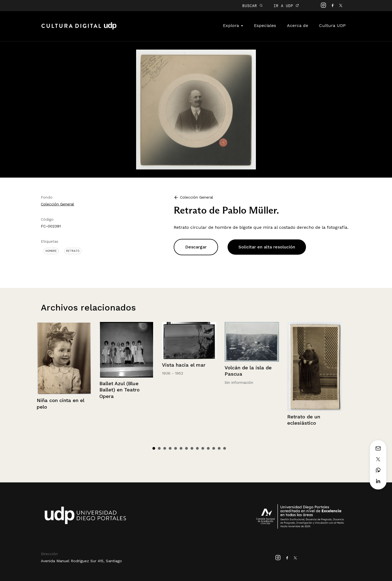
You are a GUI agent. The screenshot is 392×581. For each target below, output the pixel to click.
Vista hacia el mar (184, 365)
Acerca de (298, 25)
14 (225, 448)
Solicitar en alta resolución (267, 247)
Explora (233, 25)
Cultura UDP (332, 25)
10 (203, 448)
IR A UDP (286, 6)
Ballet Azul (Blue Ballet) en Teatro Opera (120, 390)
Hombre (51, 251)
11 (208, 448)
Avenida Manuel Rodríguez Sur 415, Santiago (81, 561)
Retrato (73, 251)
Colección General (57, 204)
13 (219, 448)
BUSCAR (252, 6)
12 (214, 448)
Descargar (196, 247)
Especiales (265, 25)
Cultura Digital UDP (79, 29)
